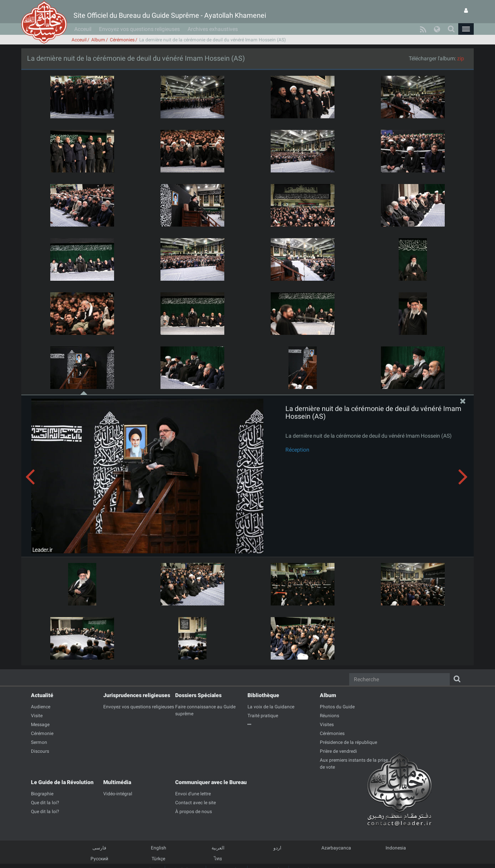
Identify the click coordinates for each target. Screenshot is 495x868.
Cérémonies (122, 40)
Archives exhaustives (213, 29)
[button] (466, 29)
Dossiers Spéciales (198, 695)
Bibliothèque (263, 695)
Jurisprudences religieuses (137, 695)
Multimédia (117, 782)
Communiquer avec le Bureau (211, 782)
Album (98, 40)
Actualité (42, 695)
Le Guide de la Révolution (62, 782)
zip (461, 58)
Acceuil (83, 29)
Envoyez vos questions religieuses (139, 29)
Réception (297, 450)
